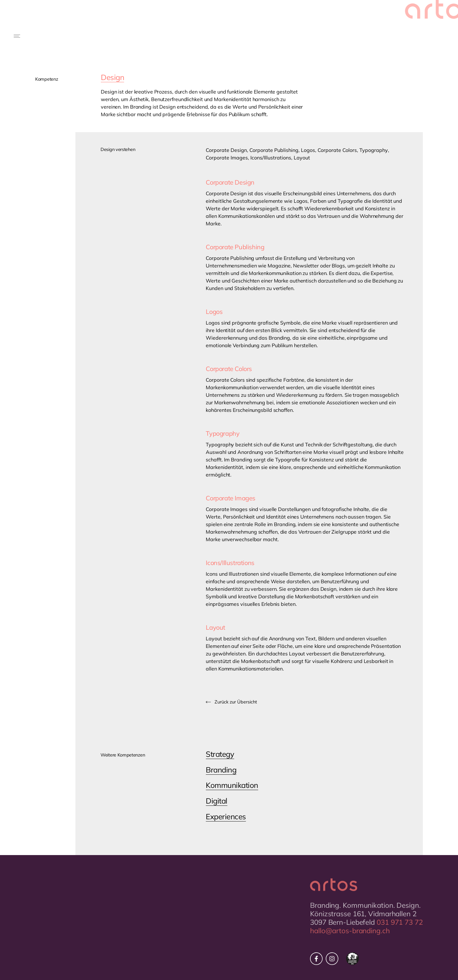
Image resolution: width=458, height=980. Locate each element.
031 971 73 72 (400, 931)
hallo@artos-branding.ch (350, 940)
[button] (17, 36)
